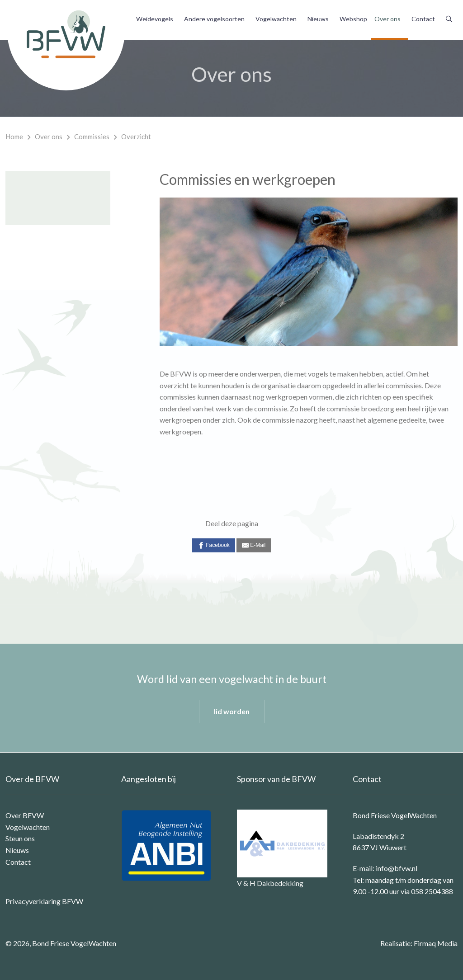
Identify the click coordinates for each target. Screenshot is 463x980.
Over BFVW (25, 815)
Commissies (92, 137)
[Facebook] (214, 545)
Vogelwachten (276, 19)
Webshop (353, 19)
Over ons (387, 19)
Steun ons (20, 838)
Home (14, 137)
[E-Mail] (254, 545)
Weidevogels (155, 19)
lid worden (232, 711)
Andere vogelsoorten (214, 19)
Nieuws (318, 19)
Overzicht (136, 137)
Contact (423, 19)
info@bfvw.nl (397, 868)
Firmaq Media (436, 943)
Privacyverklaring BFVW (44, 901)
